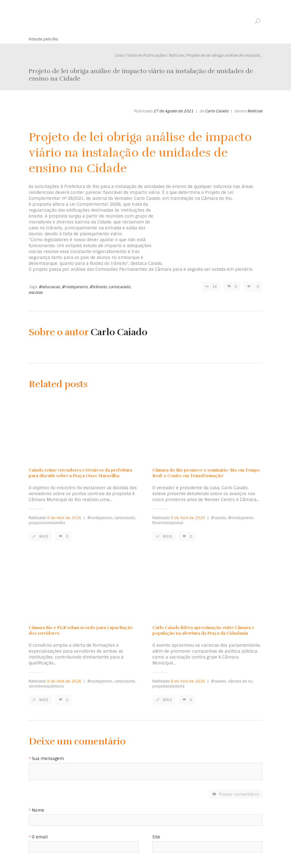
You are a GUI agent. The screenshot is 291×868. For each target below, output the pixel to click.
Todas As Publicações (146, 55)
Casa (119, 55)
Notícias (176, 55)
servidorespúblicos (46, 686)
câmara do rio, (241, 681)
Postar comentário (239, 794)
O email (40, 837)
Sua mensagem (48, 759)
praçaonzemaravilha (47, 523)
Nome (38, 811)
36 (215, 287)
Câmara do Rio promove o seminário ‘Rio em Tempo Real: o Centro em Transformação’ (206, 473)
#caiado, (219, 518)
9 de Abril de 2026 (64, 518)
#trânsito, (98, 287)
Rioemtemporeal (168, 523)
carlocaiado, (120, 287)
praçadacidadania (168, 686)
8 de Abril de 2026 (188, 681)
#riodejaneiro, (75, 287)
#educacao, (50, 287)
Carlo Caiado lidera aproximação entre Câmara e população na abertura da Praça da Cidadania (203, 630)
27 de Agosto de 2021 (173, 111)
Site (156, 837)
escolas (36, 293)
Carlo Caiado (217, 111)
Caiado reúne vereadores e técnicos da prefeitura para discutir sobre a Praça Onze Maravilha (80, 473)
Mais (44, 537)
